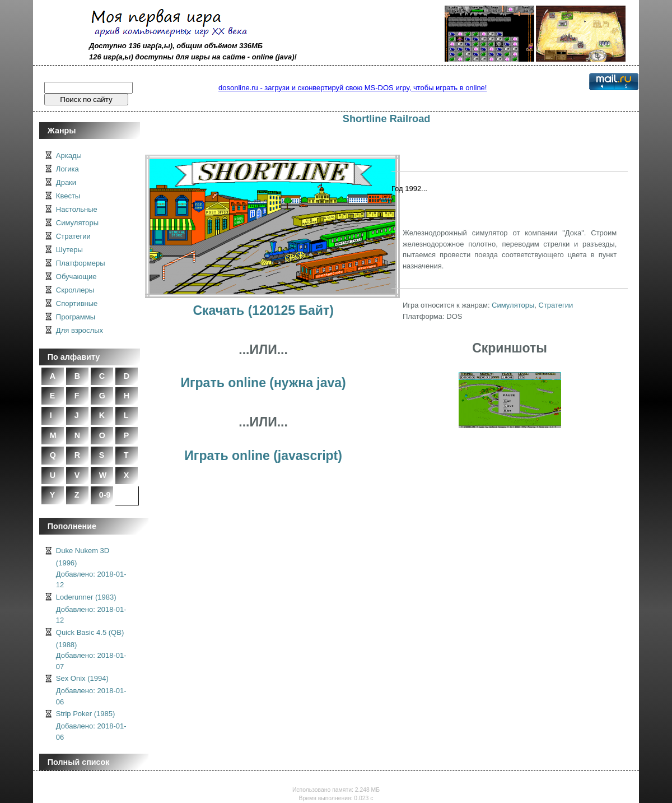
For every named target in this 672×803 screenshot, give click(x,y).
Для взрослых (80, 330)
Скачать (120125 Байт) (263, 310)
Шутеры (69, 250)
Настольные (77, 209)
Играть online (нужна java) (263, 383)
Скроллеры (75, 290)
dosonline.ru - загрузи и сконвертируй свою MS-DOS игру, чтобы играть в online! (353, 88)
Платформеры (81, 263)
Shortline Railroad (387, 119)
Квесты (68, 196)
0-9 (105, 495)
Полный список (79, 762)
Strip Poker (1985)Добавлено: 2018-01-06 (91, 725)
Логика (67, 169)
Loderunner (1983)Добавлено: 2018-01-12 (91, 609)
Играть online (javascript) (263, 456)
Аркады (69, 156)
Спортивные (77, 303)
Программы (76, 317)
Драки (66, 182)
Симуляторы (77, 223)
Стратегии (73, 236)
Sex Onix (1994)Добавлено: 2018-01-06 (91, 690)
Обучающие (76, 277)
